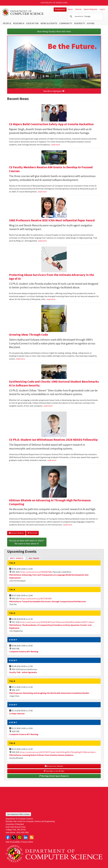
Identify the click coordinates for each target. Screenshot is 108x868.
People (7, 23)
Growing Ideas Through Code (28, 335)
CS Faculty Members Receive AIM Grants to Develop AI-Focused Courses (51, 169)
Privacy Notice (27, 842)
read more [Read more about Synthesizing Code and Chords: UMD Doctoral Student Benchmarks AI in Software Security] (48, 406)
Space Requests (90, 9)
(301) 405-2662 (22, 832)
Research (19, 23)
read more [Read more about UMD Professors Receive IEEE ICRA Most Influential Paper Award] (42, 241)
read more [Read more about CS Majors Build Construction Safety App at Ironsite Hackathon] (56, 145)
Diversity (80, 23)
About (70, 9)
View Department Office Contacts (18, 814)
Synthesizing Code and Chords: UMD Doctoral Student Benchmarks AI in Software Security (54, 383)
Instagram (20, 837)
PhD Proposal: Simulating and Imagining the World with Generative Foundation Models (49, 693)
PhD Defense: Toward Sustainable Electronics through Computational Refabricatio (48, 601)
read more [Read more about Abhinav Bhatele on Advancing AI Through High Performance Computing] (68, 525)
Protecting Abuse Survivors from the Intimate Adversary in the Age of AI (51, 277)
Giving (91, 23)
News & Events (49, 23)
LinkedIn (26, 837)
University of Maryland (54, 3)
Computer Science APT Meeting (24, 651)
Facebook (8, 837)
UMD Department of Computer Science (23, 12)
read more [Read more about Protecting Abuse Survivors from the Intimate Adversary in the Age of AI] (51, 299)
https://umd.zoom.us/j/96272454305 (36, 598)
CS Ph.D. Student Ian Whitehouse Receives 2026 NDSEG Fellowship (53, 440)
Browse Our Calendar (54, 766)
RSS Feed (32, 533)
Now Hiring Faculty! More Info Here (54, 31)
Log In (102, 9)
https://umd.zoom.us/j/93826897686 (36, 572)
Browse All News (16, 533)
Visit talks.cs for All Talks (54, 771)
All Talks (34, 558)
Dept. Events (18, 558)
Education (32, 23)
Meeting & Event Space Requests (54, 776)
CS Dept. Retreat (17, 714)
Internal (78, 9)
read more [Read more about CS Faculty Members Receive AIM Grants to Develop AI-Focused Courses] (42, 192)
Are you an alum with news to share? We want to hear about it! (27, 542)
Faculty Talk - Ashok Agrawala (23, 672)
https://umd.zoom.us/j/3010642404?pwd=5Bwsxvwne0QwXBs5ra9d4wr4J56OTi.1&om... (57, 622)
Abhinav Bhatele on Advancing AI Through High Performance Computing (50, 502)
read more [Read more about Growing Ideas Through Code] (20, 359)
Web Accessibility (13, 842)
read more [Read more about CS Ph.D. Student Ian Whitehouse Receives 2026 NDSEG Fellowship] (52, 460)
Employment (60, 9)
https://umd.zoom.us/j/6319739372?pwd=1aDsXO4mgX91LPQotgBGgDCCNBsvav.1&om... (58, 752)
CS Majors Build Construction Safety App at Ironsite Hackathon (51, 124)
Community (66, 23)
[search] (85, 17)
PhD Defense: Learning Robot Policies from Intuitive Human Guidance (41, 755)
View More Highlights (54, 91)
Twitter (14, 837)
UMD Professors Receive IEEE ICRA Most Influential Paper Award (52, 220)
